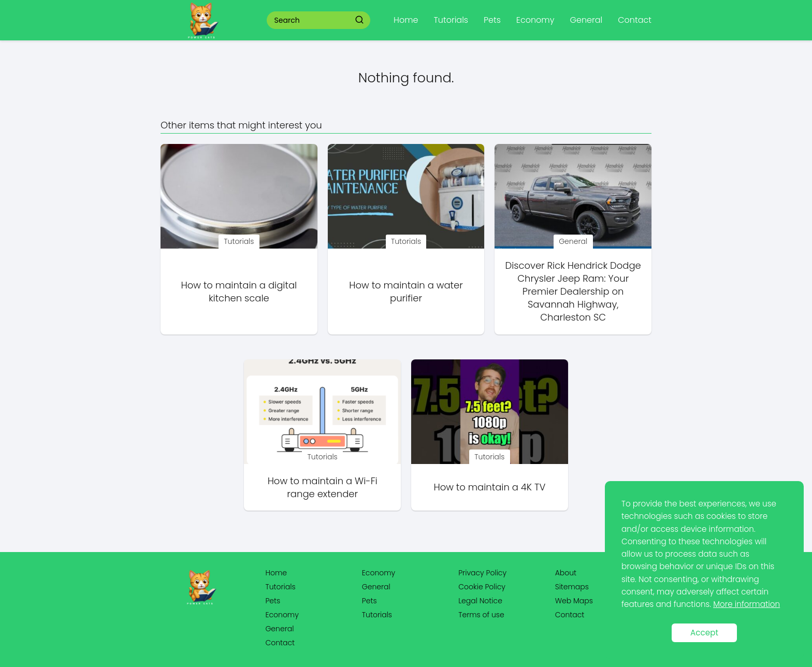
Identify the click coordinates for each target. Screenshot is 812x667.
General (586, 20)
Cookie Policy (482, 587)
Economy (535, 20)
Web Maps (574, 601)
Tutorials (451, 20)
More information (746, 604)
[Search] (359, 20)
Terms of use (481, 615)
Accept (704, 633)
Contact (635, 20)
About (566, 573)
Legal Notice (480, 601)
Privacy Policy (482, 573)
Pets (492, 20)
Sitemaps (572, 587)
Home (406, 20)
